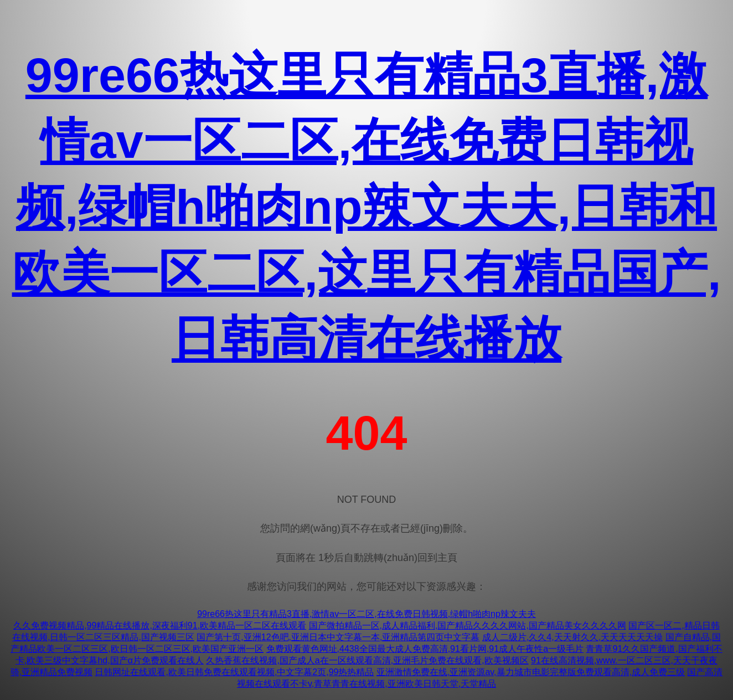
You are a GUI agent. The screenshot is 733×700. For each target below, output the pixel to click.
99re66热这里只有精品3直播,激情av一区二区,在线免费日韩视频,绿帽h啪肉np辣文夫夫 (366, 614)
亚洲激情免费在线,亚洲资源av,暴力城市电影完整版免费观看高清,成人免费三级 (531, 672)
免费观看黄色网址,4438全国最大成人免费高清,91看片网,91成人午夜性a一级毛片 (425, 649)
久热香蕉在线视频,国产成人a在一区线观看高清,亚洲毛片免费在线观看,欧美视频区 (367, 660)
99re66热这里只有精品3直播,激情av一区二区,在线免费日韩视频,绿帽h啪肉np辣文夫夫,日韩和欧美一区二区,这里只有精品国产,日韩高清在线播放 (367, 207)
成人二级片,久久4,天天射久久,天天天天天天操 (572, 637)
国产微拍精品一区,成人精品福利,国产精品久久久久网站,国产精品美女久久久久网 (468, 626)
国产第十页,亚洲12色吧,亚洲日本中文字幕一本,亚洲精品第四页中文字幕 (338, 637)
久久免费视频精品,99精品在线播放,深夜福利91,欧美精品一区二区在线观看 (160, 626)
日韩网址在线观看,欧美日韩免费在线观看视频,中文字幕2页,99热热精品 (234, 672)
